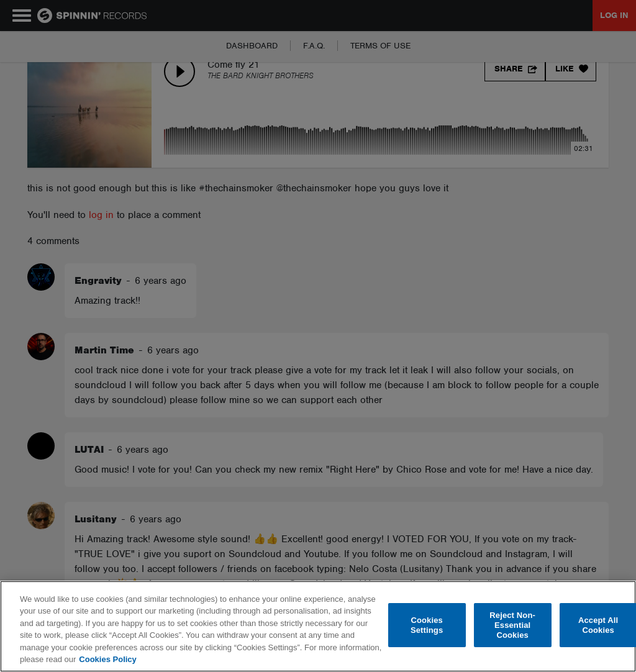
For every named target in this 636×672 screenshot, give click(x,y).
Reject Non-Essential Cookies (512, 625)
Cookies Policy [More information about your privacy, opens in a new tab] (107, 659)
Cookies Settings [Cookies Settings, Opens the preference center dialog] (427, 625)
